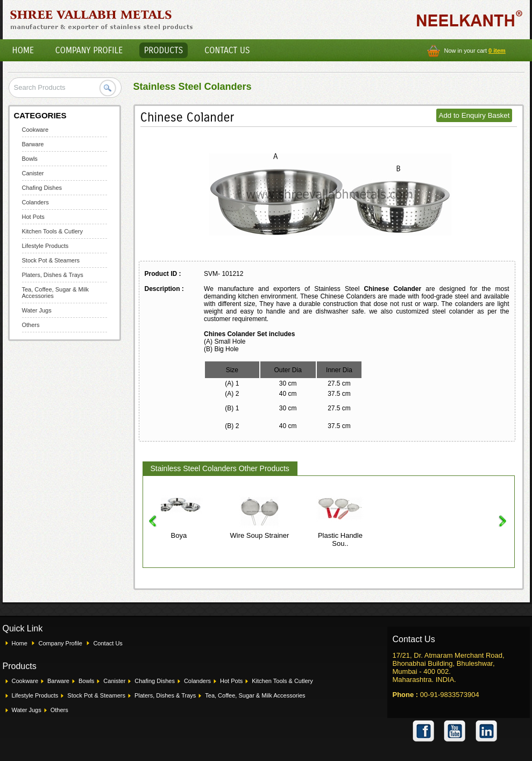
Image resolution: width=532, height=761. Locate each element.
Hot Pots (33, 217)
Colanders (36, 202)
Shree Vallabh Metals (102, 19)
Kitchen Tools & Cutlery (53, 231)
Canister (33, 173)
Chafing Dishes (42, 188)
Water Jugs (37, 310)
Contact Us (227, 50)
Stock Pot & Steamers (51, 260)
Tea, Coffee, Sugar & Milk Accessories (255, 695)
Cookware (36, 130)
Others (31, 325)
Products (164, 50)
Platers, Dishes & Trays (53, 275)
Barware (33, 144)
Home (23, 50)
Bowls (30, 159)
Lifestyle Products (45, 246)
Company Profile (89, 50)
